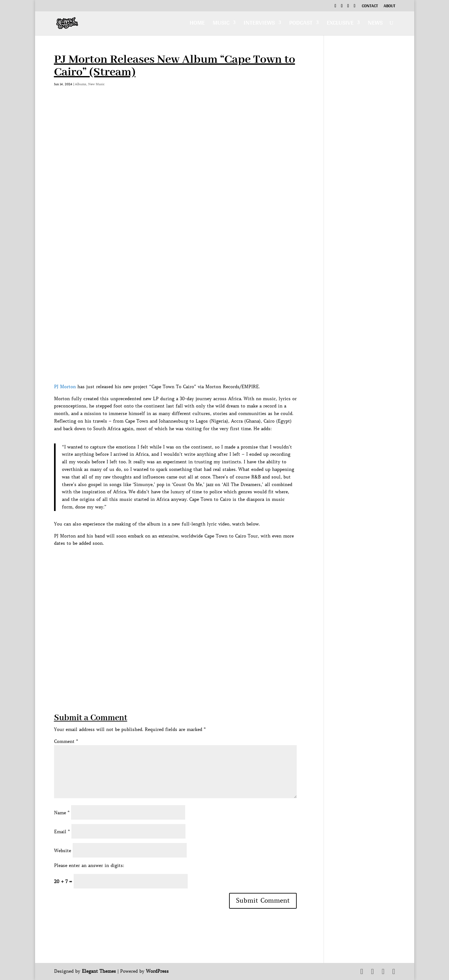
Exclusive (340, 24)
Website (63, 851)
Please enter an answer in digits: (89, 865)
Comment (66, 741)
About (389, 7)
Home (197, 24)
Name (62, 813)
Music (221, 24)
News (375, 24)
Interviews (259, 24)
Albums (81, 84)
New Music (96, 84)
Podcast (301, 24)
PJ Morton (65, 387)
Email (62, 832)
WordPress (157, 971)
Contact (370, 7)
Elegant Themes (99, 971)
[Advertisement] (169, 668)
